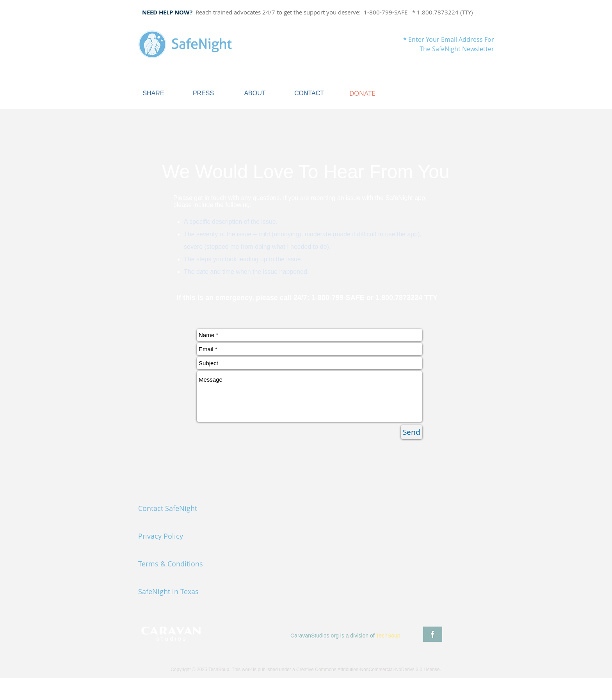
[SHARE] (153, 93)
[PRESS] (203, 93)
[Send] (412, 432)
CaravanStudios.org (315, 636)
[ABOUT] (255, 93)
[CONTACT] (309, 93)
